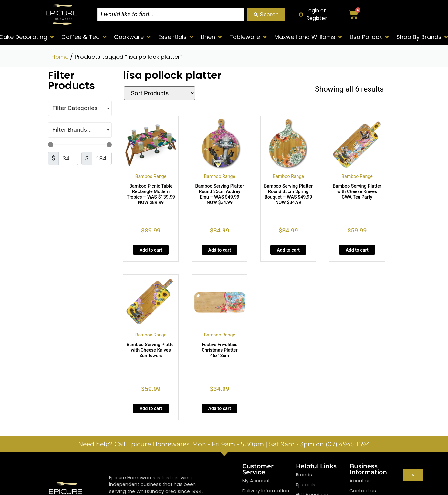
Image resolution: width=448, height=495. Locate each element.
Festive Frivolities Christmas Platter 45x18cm (219, 350)
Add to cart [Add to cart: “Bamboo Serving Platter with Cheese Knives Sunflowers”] (151, 408)
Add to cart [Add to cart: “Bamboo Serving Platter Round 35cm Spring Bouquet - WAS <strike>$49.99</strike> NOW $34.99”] (288, 250)
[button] (84, 37)
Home (60, 57)
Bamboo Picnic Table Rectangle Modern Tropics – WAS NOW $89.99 (151, 194)
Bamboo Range (151, 176)
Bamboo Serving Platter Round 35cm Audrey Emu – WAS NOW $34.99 (219, 194)
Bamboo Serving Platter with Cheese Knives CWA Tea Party (357, 191)
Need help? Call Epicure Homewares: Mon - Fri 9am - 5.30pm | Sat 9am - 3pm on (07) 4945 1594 (224, 444)
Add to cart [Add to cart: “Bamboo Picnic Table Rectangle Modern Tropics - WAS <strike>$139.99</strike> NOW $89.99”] (151, 250)
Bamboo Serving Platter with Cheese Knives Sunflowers (151, 350)
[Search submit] (266, 14)
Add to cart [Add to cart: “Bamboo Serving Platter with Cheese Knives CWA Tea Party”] (357, 250)
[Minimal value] (80, 145)
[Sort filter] (156, 93)
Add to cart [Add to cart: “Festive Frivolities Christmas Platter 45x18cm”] (219, 408)
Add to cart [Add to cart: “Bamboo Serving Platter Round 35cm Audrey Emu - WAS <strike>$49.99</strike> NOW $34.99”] (219, 250)
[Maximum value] (102, 158)
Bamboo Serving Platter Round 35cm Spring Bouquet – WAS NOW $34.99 (288, 194)
